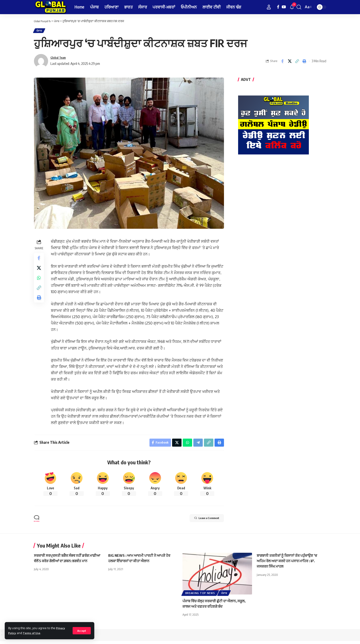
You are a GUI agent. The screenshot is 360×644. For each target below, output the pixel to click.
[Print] (304, 63)
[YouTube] (284, 7)
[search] (299, 7)
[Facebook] (278, 7)
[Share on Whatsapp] (40, 283)
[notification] (292, 7)
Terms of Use (34, 633)
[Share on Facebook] (282, 63)
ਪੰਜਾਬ (40, 31)
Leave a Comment (201, 522)
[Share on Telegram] (197, 445)
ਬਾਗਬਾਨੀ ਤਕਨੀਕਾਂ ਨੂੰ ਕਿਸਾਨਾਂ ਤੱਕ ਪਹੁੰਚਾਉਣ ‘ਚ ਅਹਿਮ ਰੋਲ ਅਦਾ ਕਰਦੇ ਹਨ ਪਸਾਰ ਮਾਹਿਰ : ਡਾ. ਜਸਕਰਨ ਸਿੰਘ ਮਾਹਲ (290, 564)
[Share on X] (290, 63)
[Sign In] (269, 7)
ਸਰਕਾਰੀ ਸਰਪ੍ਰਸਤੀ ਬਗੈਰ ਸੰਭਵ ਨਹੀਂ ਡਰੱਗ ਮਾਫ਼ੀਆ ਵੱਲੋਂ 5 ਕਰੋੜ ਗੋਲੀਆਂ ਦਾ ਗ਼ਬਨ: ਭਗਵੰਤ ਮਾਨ (66, 564)
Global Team (60, 59)
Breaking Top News (200, 596)
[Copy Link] (297, 63)
